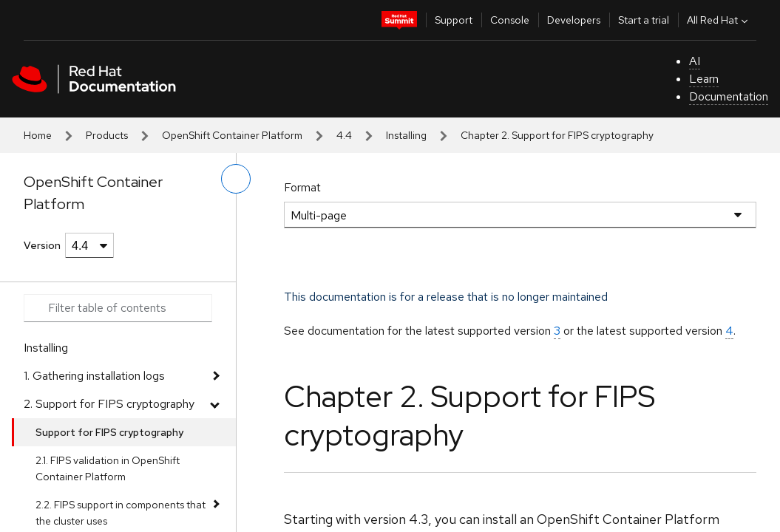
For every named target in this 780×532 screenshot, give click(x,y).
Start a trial (644, 20)
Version (42, 245)
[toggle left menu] (236, 179)
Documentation (729, 96)
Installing (406, 135)
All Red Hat (719, 20)
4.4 (344, 135)
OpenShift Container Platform (232, 135)
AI (695, 61)
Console (510, 20)
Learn (704, 79)
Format (302, 187)
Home (38, 135)
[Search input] (118, 308)
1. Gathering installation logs (94, 376)
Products (107, 135)
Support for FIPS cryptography (109, 432)
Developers (574, 20)
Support (454, 20)
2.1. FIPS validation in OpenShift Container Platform (108, 468)
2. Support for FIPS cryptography (109, 404)
